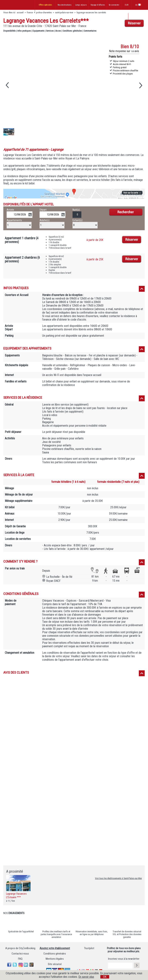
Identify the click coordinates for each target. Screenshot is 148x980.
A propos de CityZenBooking (20, 948)
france (30, 12)
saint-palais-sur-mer (64, 12)
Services (50, 31)
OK (105, 977)
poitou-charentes (44, 12)
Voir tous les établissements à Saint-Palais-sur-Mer (118, 878)
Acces (58, 31)
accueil (20, 12)
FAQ (20, 959)
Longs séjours (81, 5)
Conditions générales (72, 31)
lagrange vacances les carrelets (91, 12)
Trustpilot (89, 948)
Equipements (38, 31)
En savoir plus (86, 977)
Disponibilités (9, 31)
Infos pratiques (24, 31)
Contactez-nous (20, 954)
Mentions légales (55, 959)
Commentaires (90, 31)
